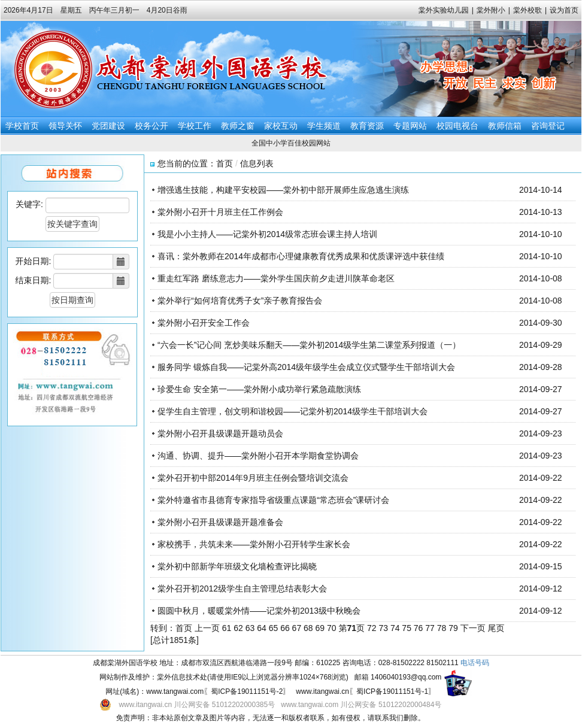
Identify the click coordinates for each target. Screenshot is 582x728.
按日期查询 (72, 300)
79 (453, 628)
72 (372, 628)
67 (297, 628)
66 (285, 628)
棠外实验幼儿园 (444, 10)
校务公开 (151, 126)
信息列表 (257, 163)
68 (308, 628)
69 (320, 628)
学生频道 (324, 126)
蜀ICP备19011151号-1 (392, 691)
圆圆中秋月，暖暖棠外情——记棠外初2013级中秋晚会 (259, 611)
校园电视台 (457, 126)
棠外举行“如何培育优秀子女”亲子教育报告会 (240, 301)
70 (332, 628)
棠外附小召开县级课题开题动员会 (220, 433)
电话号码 (475, 663)
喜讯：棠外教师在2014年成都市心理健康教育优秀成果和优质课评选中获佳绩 (301, 256)
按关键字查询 (72, 224)
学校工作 (195, 126)
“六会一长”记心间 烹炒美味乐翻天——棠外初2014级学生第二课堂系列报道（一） (309, 345)
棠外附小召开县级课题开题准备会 (220, 522)
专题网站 (410, 126)
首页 (225, 163)
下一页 (473, 628)
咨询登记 (548, 126)
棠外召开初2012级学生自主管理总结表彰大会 (242, 589)
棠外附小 (491, 10)
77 (430, 628)
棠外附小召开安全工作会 (204, 323)
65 (274, 628)
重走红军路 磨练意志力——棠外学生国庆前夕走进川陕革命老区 (276, 278)
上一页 (207, 628)
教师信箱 (505, 126)
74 (395, 628)
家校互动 (281, 126)
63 (250, 628)
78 (442, 628)
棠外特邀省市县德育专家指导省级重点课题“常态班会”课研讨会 (273, 500)
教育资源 (367, 126)
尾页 (496, 628)
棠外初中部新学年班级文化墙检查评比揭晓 (237, 566)
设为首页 (564, 10)
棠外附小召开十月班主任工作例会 (220, 212)
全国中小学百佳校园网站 (291, 143)
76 (419, 628)
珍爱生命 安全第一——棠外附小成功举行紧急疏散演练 (259, 389)
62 (238, 628)
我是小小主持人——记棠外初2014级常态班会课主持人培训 (267, 234)
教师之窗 (238, 126)
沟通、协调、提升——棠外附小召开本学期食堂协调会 (258, 456)
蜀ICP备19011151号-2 (247, 691)
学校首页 (22, 126)
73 (383, 628)
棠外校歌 (528, 10)
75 (407, 628)
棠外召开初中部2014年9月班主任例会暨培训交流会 (253, 478)
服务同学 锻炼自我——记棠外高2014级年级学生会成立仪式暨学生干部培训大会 (306, 367)
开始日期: (34, 261)
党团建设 (108, 126)
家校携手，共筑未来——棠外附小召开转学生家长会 (254, 544)
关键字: (29, 204)
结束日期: (34, 280)
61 (227, 628)
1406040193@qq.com (406, 677)
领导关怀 (65, 126)
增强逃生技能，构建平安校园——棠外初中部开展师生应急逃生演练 (283, 190)
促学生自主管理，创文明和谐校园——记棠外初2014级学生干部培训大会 (292, 411)
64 (262, 628)
